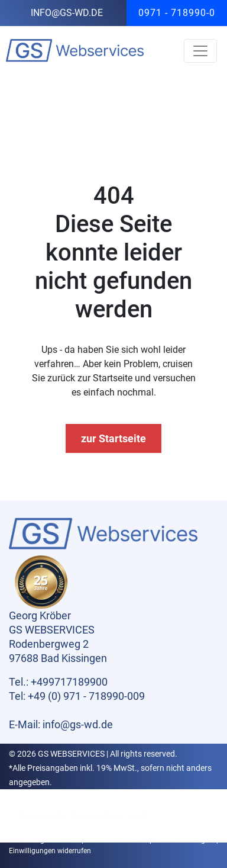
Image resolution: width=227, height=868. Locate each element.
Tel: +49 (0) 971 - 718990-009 (77, 696)
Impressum (41, 816)
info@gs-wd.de (67, 13)
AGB (138, 816)
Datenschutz (97, 816)
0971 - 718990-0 (177, 13)
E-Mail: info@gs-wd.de (61, 724)
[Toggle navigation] (200, 51)
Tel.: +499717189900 (58, 682)
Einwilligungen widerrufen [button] (50, 851)
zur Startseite (113, 438)
